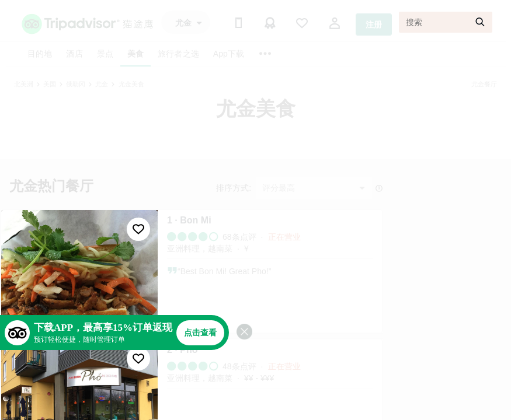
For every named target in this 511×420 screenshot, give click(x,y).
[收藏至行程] (138, 229)
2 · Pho (182, 350)
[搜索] (446, 22)
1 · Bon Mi (189, 220)
